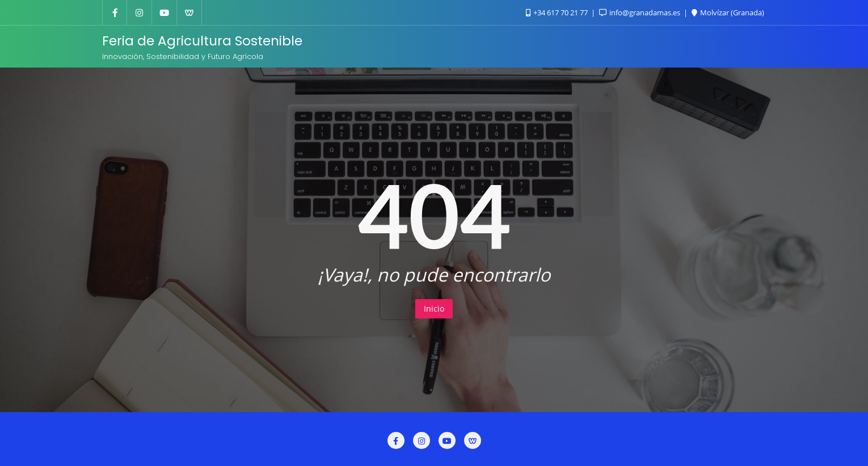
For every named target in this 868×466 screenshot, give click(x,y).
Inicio (434, 308)
